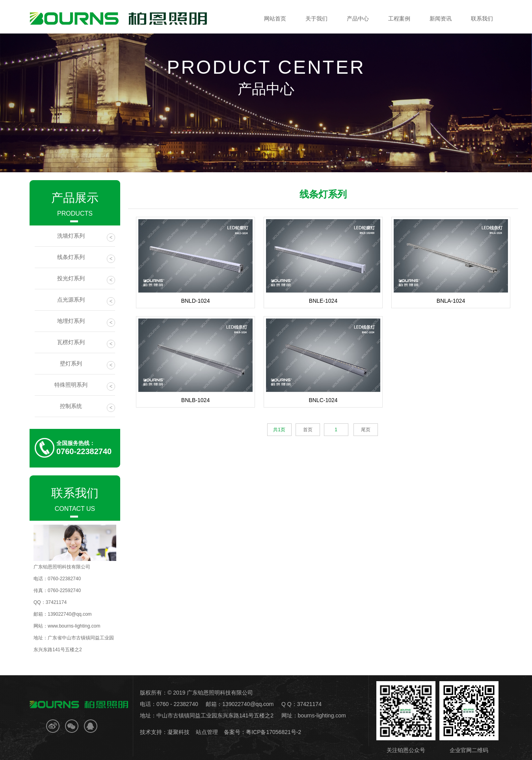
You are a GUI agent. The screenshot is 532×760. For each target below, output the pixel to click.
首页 (308, 430)
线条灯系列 (86, 258)
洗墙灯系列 (86, 237)
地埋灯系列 (86, 322)
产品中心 (358, 19)
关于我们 (316, 19)
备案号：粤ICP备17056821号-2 (262, 732)
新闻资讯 (441, 19)
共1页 (279, 430)
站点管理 (207, 732)
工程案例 (399, 19)
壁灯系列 (88, 365)
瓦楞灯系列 (86, 344)
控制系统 (88, 407)
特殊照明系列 (85, 386)
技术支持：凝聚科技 (165, 732)
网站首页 (275, 19)
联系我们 (482, 19)
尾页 (366, 430)
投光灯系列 (86, 280)
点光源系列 (86, 301)
